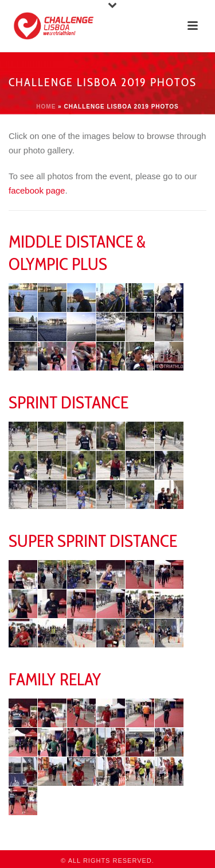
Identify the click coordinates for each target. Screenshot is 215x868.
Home (46, 107)
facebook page (37, 190)
